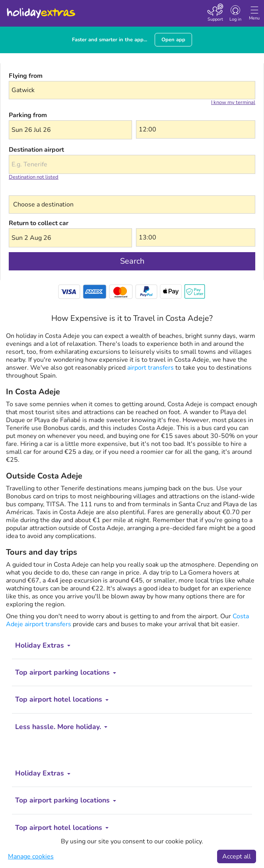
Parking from (28, 115)
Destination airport (36, 150)
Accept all (237, 856)
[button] (70, 130)
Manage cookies (31, 856)
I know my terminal (233, 102)
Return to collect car (39, 223)
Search (132, 261)
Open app (173, 40)
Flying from (26, 76)
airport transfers (150, 368)
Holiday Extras (41, 10)
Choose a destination (40, 190)
